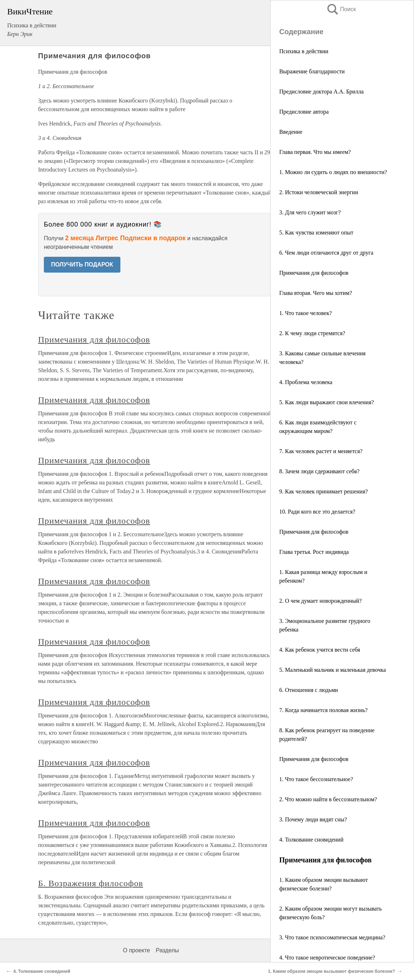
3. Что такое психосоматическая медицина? (332, 937)
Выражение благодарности (312, 71)
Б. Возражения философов (91, 883)
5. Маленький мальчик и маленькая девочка (333, 670)
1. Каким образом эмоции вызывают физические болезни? (332, 971)
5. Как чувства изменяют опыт (316, 233)
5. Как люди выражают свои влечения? (326, 402)
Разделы (167, 950)
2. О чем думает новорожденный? (320, 601)
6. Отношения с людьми (309, 690)
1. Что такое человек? (305, 313)
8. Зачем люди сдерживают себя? (319, 471)
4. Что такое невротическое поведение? (327, 958)
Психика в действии (304, 51)
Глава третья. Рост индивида (314, 552)
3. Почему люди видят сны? (313, 819)
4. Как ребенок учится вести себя (320, 650)
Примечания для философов (314, 273)
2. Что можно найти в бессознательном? (328, 799)
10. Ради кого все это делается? (317, 512)
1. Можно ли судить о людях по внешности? (333, 172)
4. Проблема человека (306, 382)
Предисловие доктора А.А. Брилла (321, 92)
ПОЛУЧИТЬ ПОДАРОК (82, 265)
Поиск (341, 9)
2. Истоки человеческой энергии (319, 192)
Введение (291, 132)
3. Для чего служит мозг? (310, 212)
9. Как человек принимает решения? (323, 491)
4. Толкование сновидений (311, 840)
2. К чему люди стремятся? (312, 333)
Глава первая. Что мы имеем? (315, 152)
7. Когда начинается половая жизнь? (323, 710)
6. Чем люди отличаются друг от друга (326, 253)
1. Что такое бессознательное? (316, 779)
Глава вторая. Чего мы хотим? (316, 293)
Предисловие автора (304, 112)
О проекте (136, 950)
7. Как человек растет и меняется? (321, 451)
